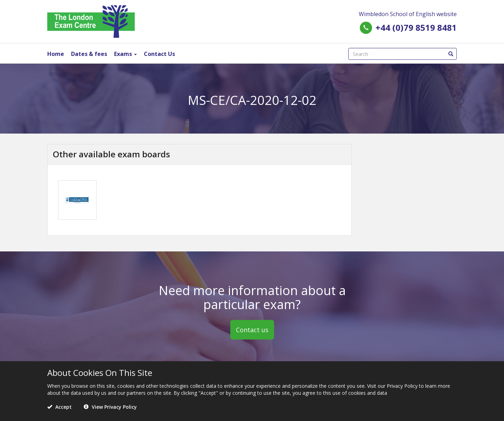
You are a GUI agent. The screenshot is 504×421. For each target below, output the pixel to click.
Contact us (252, 330)
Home (56, 54)
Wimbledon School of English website (408, 14)
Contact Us (159, 54)
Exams (125, 54)
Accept (59, 407)
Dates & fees (89, 54)
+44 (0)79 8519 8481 (416, 27)
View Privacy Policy (110, 407)
